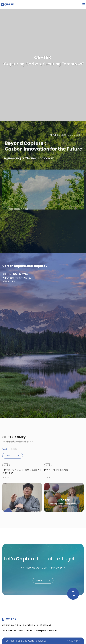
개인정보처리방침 (74, 641)
